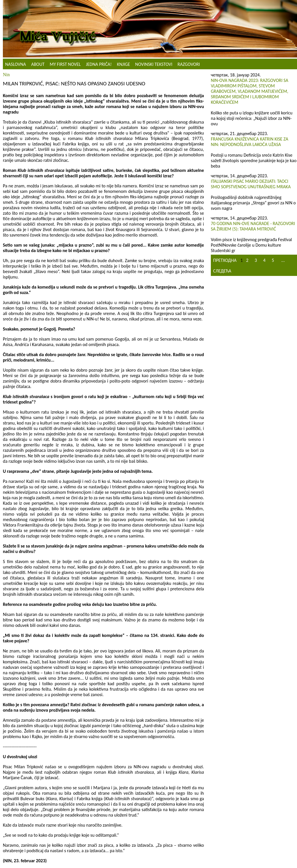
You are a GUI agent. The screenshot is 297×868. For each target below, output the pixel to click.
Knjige (124, 64)
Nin (6, 75)
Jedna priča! (99, 64)
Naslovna (16, 64)
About (38, 64)
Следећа (222, 271)
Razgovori (189, 64)
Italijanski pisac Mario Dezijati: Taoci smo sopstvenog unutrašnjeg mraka (251, 184)
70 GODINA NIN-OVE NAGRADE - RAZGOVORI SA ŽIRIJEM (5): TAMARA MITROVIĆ (253, 226)
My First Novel (65, 64)
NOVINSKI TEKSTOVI (154, 64)
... (283, 260)
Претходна (225, 260)
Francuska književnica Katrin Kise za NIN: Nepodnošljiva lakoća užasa (249, 142)
